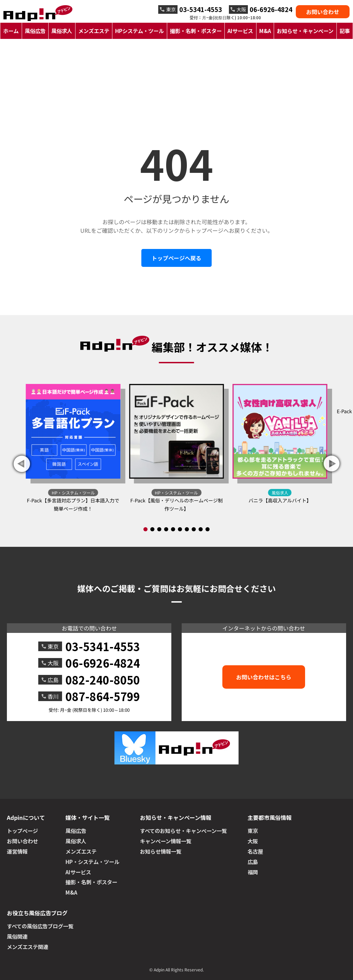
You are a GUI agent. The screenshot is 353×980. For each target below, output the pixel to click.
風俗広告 (35, 31)
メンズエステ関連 (28, 947)
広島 (253, 862)
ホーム (11, 31)
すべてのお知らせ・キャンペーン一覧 (183, 831)
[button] (332, 464)
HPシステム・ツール (139, 31)
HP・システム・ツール (92, 862)
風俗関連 (17, 936)
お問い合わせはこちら (264, 677)
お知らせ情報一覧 (161, 851)
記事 (345, 31)
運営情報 (17, 851)
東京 (253, 831)
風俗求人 (62, 31)
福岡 (253, 872)
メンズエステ (94, 31)
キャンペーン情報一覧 (166, 841)
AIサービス (240, 31)
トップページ (22, 831)
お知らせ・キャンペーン (305, 31)
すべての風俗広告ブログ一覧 (40, 926)
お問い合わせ (323, 12)
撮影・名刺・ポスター (196, 31)
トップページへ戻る (176, 258)
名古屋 (255, 851)
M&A (265, 31)
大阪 (253, 841)
